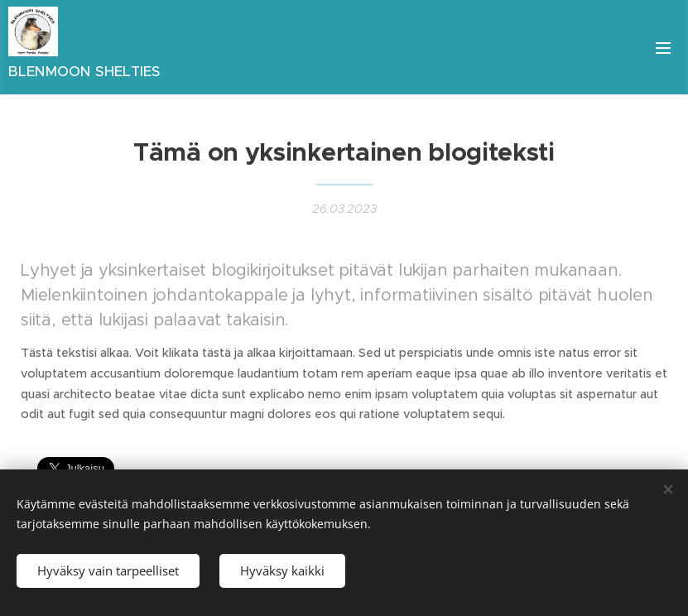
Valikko (663, 48)
